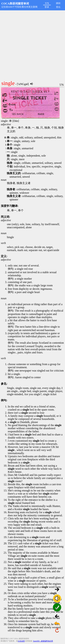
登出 (58, 7)
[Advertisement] (32, 44)
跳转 (58, 3)
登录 (47, 7)
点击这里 (21, 641)
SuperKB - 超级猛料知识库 (43, 641)
